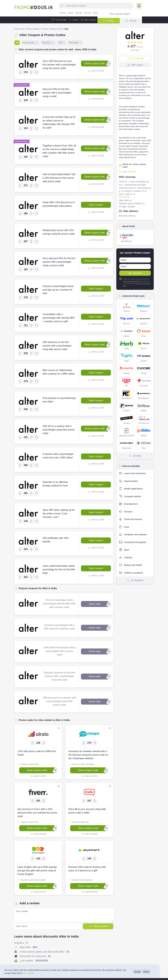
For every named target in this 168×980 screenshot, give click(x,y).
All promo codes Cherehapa (81, 764)
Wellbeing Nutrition (126, 432)
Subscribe (135, 273)
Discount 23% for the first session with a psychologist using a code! (57, 93)
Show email (124, 197)
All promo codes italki (79, 822)
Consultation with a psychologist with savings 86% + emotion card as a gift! (59, 318)
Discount (48, 43)
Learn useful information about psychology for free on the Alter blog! (59, 569)
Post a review (98, 926)
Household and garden (133, 542)
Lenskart (144, 357)
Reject (146, 972)
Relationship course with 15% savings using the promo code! (59, 232)
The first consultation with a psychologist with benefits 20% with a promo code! (59, 604)
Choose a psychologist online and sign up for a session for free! (58, 290)
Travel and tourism (130, 519)
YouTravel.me (144, 419)
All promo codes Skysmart (80, 880)
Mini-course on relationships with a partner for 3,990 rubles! (59, 372)
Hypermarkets (128, 481)
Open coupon (96, 205)
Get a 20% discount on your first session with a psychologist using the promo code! (59, 65)
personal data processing (131, 281)
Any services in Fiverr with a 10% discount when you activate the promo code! (37, 813)
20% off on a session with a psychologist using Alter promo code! (59, 430)
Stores (74, 20)
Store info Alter (127, 172)
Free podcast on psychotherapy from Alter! (59, 400)
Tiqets (126, 357)
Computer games (130, 496)
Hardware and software (133, 535)
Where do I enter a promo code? (132, 166)
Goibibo (144, 432)
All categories (135, 580)
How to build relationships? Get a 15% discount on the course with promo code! (59, 178)
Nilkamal (79, 13)
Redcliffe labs (126, 237)
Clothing (125, 558)
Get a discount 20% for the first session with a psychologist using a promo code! (59, 262)
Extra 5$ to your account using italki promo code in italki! (87, 811)
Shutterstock (126, 444)
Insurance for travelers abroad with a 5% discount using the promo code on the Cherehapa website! (88, 755)
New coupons (88, 20)
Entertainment (128, 504)
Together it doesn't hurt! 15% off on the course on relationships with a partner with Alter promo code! (59, 151)
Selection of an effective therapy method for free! (55, 484)
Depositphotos (144, 394)
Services (45, 29)
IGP (126, 382)
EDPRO (126, 407)
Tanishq (63, 13)
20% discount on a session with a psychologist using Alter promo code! (59, 701)
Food (124, 527)
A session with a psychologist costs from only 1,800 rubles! (58, 456)
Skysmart (97, 13)
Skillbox (144, 407)
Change (131, 21)
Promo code (30, 43)
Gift (61, 43)
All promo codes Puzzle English (32, 880)
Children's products (131, 573)
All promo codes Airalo (28, 764)
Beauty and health (130, 565)
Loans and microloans (132, 473)
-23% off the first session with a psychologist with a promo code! (59, 651)
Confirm (109, 21)
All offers (135, 456)
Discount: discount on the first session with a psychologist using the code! (59, 676)
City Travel (144, 382)
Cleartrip (126, 370)
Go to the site (135, 58)
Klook (144, 332)
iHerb (126, 345)
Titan (144, 444)
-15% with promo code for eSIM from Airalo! (37, 753)
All (17, 43)
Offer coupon (135, 65)
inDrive (144, 345)
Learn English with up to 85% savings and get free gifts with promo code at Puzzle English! (37, 871)
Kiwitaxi (126, 332)
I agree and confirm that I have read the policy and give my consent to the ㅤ (135, 282)
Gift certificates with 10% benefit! (56, 540)
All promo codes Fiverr (28, 822)
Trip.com (87, 13)
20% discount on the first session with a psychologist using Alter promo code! (57, 346)
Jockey (70, 13)
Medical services (56, 29)
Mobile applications (131, 489)
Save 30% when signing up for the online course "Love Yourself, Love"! (59, 514)
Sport (124, 550)
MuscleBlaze (126, 394)
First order (75, 43)
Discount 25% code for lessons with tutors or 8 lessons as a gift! (87, 869)
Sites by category (33, 29)
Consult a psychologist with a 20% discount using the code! (59, 627)
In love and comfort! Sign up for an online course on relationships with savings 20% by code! (59, 122)
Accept (137, 972)
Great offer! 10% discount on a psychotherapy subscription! (59, 204)
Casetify (126, 419)
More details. (29, 973)
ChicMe (144, 370)
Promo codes (59, 20)
